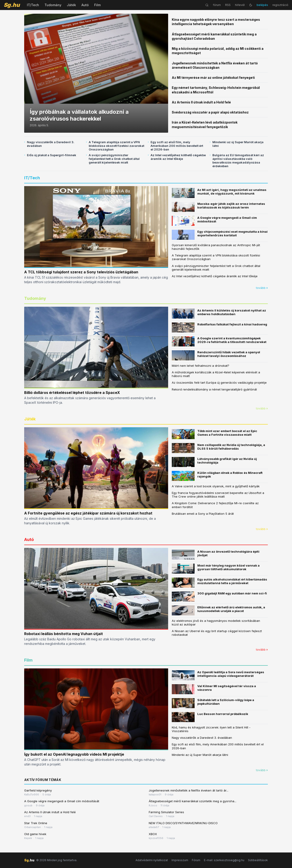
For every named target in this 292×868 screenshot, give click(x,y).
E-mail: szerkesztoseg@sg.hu (224, 860)
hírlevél (240, 5)
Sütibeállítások (258, 860)
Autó (85, 5)
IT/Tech (33, 5)
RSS (228, 5)
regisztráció (280, 5)
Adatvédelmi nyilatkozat (152, 860)
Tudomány (53, 5)
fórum (217, 5)
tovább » (262, 288)
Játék (71, 5)
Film (97, 5)
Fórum (196, 860)
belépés (262, 5)
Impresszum (180, 860)
